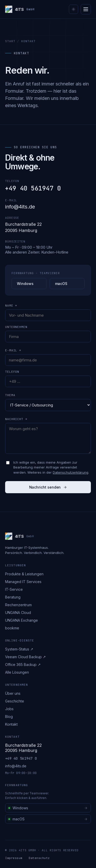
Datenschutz (39, 858)
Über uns (13, 693)
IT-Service (14, 589)
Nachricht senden (48, 487)
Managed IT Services (23, 582)
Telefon (12, 372)
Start (10, 41)
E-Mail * (13, 350)
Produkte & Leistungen (24, 574)
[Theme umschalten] (73, 9)
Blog (9, 717)
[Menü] (86, 9)
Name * (11, 306)
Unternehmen (16, 327)
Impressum (14, 858)
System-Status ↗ (19, 649)
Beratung (13, 597)
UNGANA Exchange (22, 620)
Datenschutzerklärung (71, 472)
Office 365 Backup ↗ (23, 665)
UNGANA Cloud (18, 613)
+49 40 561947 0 (33, 188)
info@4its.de (20, 207)
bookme (12, 628)
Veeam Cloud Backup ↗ (25, 657)
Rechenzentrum (18, 605)
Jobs (9, 709)
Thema (10, 395)
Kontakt (11, 724)
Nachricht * (16, 419)
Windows (25, 284)
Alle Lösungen (17, 672)
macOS (61, 284)
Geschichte (15, 701)
